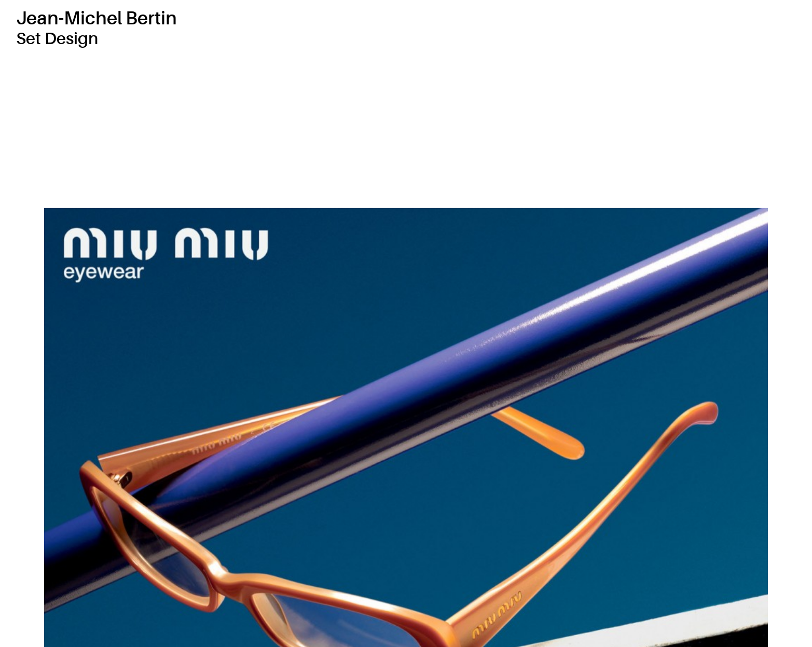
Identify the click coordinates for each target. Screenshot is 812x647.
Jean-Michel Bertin (97, 18)
